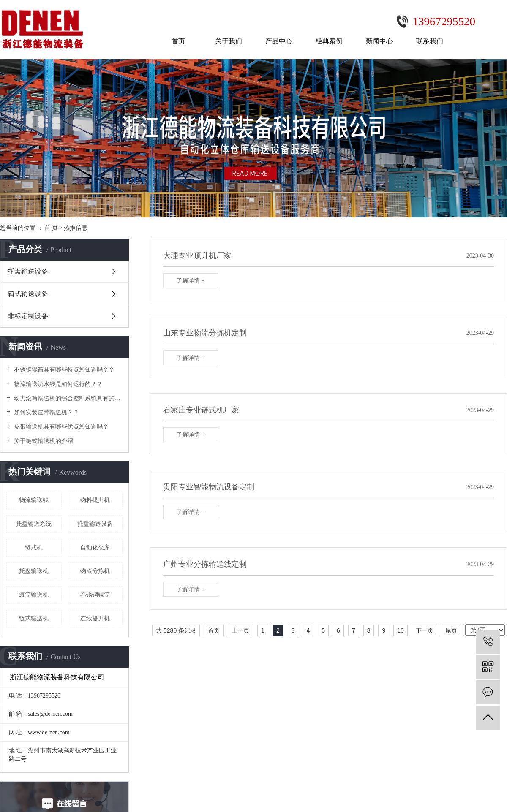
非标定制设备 (28, 316)
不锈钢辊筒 (95, 595)
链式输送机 (34, 618)
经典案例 (329, 41)
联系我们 (430, 41)
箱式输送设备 (28, 294)
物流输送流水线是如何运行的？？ (57, 384)
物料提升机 (95, 500)
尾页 (451, 630)
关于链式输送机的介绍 (43, 441)
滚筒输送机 (34, 595)
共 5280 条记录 (176, 630)
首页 (178, 41)
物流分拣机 (95, 571)
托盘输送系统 (34, 524)
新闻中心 (379, 41)
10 (401, 630)
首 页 (51, 228)
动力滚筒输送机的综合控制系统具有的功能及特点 (67, 398)
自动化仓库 (95, 547)
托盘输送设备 (28, 271)
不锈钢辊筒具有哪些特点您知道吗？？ (63, 370)
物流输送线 (34, 500)
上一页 (240, 630)
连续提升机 (95, 618)
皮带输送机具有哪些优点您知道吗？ (60, 427)
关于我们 (229, 41)
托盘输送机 (34, 571)
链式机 (34, 547)
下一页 (425, 630)
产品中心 (279, 41)
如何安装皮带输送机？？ (46, 412)
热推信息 (76, 228)
